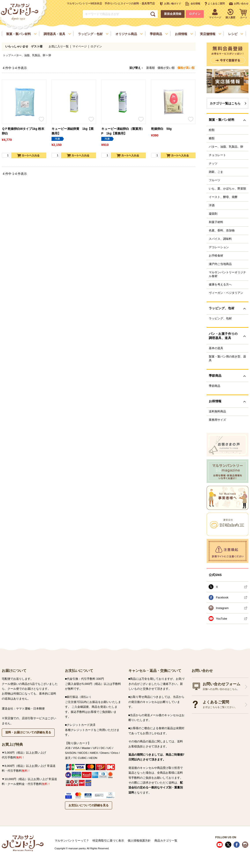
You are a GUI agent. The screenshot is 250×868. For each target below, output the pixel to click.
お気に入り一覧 (59, 47)
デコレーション (219, 247)
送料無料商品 (217, 412)
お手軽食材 (216, 256)
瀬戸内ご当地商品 (220, 264)
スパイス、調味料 (220, 239)
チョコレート (217, 155)
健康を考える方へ (220, 285)
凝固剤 (213, 214)
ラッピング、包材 (220, 319)
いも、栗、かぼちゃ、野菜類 (227, 189)
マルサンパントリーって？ (72, 841)
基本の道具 (216, 348)
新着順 (151, 68)
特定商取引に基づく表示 (108, 841)
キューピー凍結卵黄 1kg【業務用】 (73, 131)
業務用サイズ (217, 420)
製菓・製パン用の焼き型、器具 (227, 359)
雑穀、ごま (216, 172)
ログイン (195, 14)
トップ (7, 55)
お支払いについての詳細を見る (89, 805)
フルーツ (215, 180)
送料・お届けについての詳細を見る (28, 732)
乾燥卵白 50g (161, 129)
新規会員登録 (173, 14)
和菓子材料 (216, 222)
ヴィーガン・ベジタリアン (226, 293)
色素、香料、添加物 (222, 231)
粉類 (212, 130)
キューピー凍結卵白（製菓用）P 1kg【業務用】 (123, 131)
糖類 (212, 138)
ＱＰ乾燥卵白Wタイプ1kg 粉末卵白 (23, 131)
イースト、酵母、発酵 (223, 197)
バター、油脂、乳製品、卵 (30, 55)
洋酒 (212, 205)
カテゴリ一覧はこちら (225, 103)
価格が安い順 (166, 68)
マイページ (80, 47)
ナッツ (213, 164)
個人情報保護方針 (139, 841)
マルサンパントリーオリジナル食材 (227, 274)
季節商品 (215, 386)
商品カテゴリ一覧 (166, 841)
